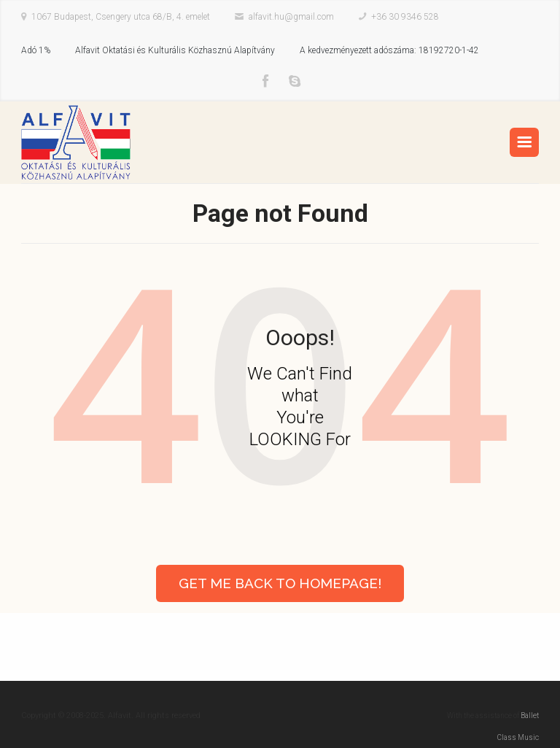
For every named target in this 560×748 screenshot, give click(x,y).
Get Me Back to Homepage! (280, 583)
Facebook (265, 82)
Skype (295, 82)
